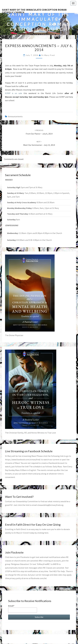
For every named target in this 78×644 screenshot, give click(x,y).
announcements (15, 116)
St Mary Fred (48, 55)
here (46, 533)
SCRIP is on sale (14, 93)
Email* (23, 609)
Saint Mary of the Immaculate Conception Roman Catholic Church (34, 11)
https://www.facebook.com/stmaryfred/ (23, 459)
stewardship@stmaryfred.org (50, 505)
